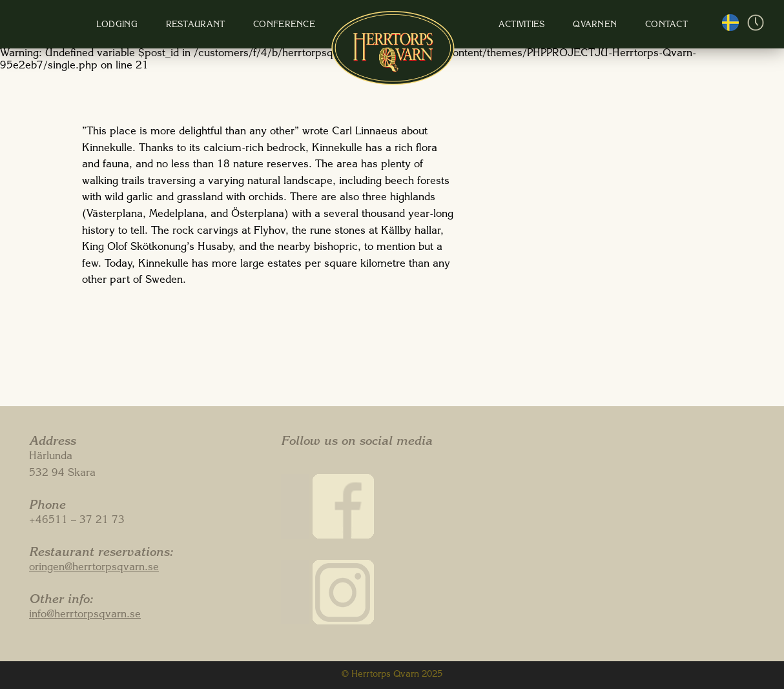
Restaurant (223, 26)
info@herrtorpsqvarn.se (85, 615)
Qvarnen (559, 26)
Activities (499, 26)
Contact (618, 26)
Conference (300, 26)
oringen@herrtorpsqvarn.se (94, 568)
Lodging (158, 26)
